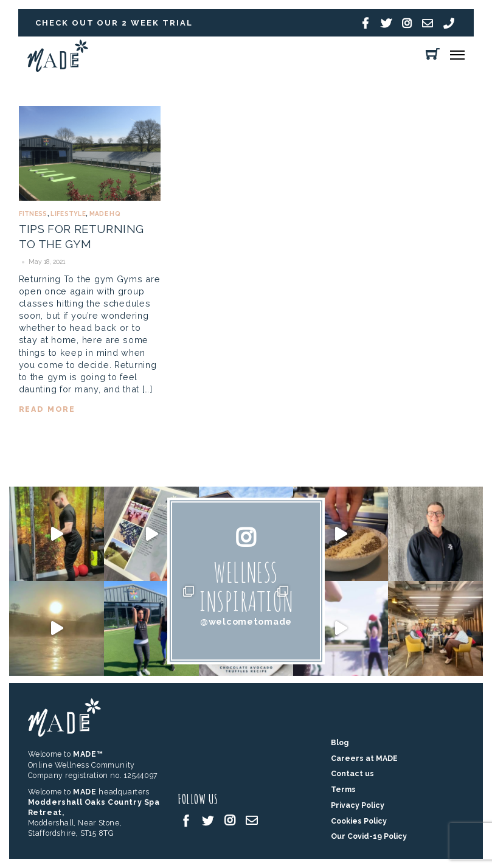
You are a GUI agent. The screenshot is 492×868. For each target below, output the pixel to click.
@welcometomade (246, 621)
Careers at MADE (364, 758)
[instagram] (230, 820)
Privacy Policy (358, 805)
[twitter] (208, 820)
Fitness (33, 214)
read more (47, 409)
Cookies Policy (359, 821)
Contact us (352, 773)
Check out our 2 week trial (114, 23)
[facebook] (186, 820)
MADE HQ (105, 214)
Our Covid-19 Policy (369, 836)
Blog (340, 742)
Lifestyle (68, 214)
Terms (343, 789)
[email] (252, 820)
